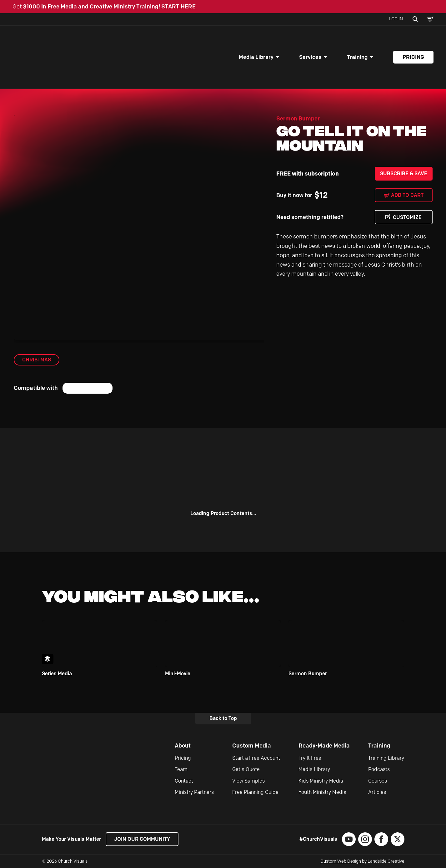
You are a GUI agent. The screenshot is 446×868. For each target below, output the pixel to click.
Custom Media (252, 746)
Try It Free (310, 758)
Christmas (37, 360)
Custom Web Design (341, 861)
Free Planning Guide (255, 792)
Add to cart (407, 195)
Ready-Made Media (324, 746)
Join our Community (142, 839)
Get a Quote (246, 769)
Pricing (413, 57)
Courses (378, 781)
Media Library (256, 57)
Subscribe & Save (404, 174)
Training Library (386, 758)
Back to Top (223, 718)
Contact (184, 781)
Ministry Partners (194, 792)
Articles (377, 792)
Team (181, 769)
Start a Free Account (256, 758)
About (183, 746)
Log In (396, 19)
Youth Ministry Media (322, 792)
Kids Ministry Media (321, 781)
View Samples (248, 781)
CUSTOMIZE (407, 217)
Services (310, 57)
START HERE (178, 7)
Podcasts (379, 769)
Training (357, 57)
